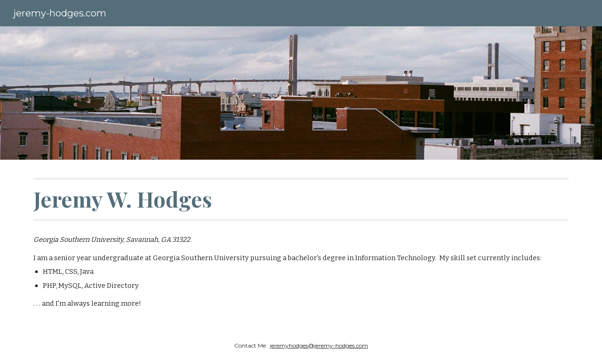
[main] (301, 199)
